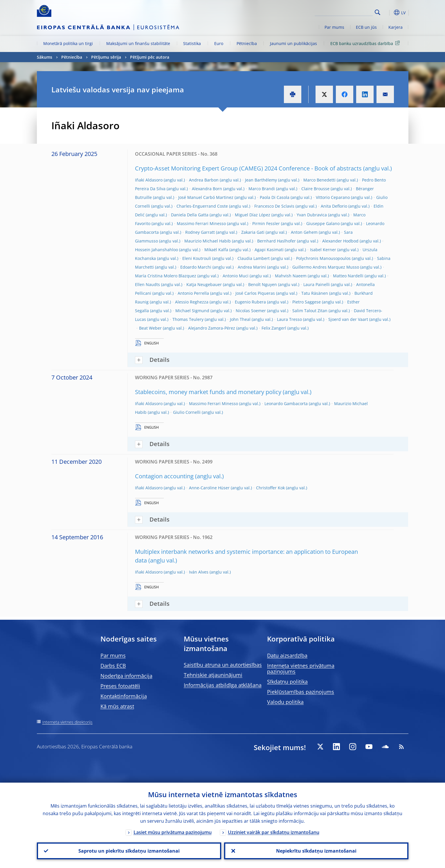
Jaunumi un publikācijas (293, 43)
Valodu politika (285, 702)
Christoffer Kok (270, 488)
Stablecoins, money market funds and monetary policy (208, 392)
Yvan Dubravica (312, 215)
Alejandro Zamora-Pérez (212, 328)
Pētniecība (247, 43)
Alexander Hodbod (340, 241)
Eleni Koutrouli (197, 258)
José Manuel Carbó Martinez (206, 197)
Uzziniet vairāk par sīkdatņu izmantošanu (274, 832)
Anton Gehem (304, 232)
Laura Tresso (289, 319)
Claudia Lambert (254, 258)
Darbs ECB (113, 666)
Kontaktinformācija (124, 696)
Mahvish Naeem (291, 276)
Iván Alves (199, 572)
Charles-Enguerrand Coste (202, 206)
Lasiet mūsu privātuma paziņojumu (173, 832)
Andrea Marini (252, 267)
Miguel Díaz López (253, 215)
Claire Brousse (315, 189)
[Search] (344, 12)
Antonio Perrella (193, 293)
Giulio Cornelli (187, 412)
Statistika (192, 43)
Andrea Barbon (204, 180)
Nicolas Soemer (251, 311)
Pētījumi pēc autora (150, 57)
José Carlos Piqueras (255, 293)
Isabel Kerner (323, 250)
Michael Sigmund (192, 311)
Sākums (45, 57)
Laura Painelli (317, 284)
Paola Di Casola (275, 197)
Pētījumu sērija (106, 57)
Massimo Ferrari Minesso (201, 223)
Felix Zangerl (274, 328)
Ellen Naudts (147, 284)
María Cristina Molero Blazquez (166, 276)
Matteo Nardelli (348, 276)
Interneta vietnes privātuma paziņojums (301, 668)
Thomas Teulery (188, 319)
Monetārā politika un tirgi (68, 43)
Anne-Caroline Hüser (209, 488)
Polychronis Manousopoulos (323, 258)
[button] (388, 12)
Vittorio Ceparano (333, 197)
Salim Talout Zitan (310, 311)
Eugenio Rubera (250, 302)
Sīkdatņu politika (287, 682)
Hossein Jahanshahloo (156, 250)
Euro (219, 43)
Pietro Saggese (307, 302)
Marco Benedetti (319, 180)
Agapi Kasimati (269, 250)
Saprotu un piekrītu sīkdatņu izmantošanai (129, 851)
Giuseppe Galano (323, 223)
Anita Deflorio (334, 206)
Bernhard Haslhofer (276, 241)
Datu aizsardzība (287, 655)
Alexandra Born (207, 189)
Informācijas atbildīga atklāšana (223, 685)
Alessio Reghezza (192, 302)
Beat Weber (150, 328)
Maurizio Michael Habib (208, 241)
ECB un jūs (366, 27)
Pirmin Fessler (266, 223)
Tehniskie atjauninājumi (213, 675)
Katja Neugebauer (204, 284)
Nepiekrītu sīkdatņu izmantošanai (316, 851)
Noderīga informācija (126, 676)
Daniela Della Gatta (190, 215)
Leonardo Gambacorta (286, 404)
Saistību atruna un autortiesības (223, 665)
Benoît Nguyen (263, 284)
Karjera (396, 27)
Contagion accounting (164, 476)
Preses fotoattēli (120, 686)
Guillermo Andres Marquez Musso (326, 267)
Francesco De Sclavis (274, 206)
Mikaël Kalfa (216, 250)
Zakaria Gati (253, 232)
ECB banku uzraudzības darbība (366, 43)
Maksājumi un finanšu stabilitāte (138, 43)
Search (378, 12)
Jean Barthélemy (261, 180)
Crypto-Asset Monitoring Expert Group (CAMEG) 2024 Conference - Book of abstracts (248, 168)
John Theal (240, 319)
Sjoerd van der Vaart (348, 319)
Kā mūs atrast (117, 706)
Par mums (334, 27)
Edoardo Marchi (196, 267)
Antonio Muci (236, 276)
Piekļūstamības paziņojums (301, 692)
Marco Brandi (262, 189)
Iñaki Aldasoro (149, 180)
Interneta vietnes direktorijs (67, 722)
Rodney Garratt (200, 232)
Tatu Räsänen (315, 293)
